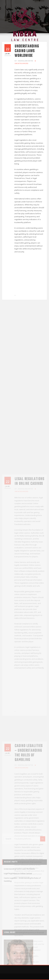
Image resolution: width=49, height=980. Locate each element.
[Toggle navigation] (44, 49)
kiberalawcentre (24, 61)
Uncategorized (21, 63)
